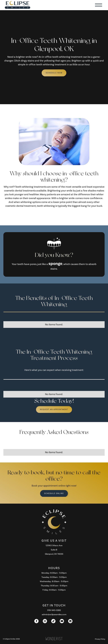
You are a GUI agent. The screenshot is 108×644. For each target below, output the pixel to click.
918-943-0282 (54, 610)
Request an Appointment (54, 409)
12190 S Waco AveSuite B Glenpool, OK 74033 (54, 550)
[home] (17, 5)
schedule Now (54, 73)
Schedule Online (54, 493)
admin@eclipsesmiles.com (54, 615)
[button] (99, 5)
